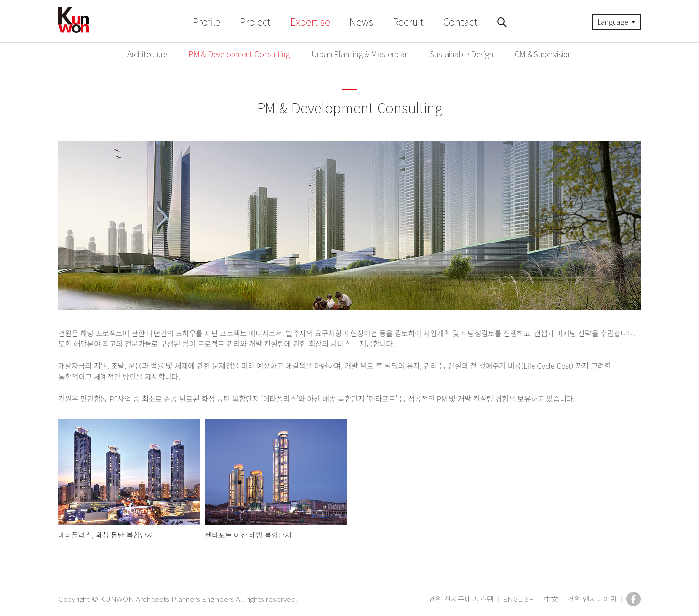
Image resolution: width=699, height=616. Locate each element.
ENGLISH (519, 599)
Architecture (147, 54)
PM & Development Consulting (239, 54)
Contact (460, 22)
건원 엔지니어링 (592, 599)
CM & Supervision (543, 54)
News (361, 22)
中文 (551, 599)
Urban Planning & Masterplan (360, 54)
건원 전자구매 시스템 (461, 599)
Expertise (310, 22)
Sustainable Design (462, 54)
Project (255, 22)
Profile (207, 22)
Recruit (408, 22)
